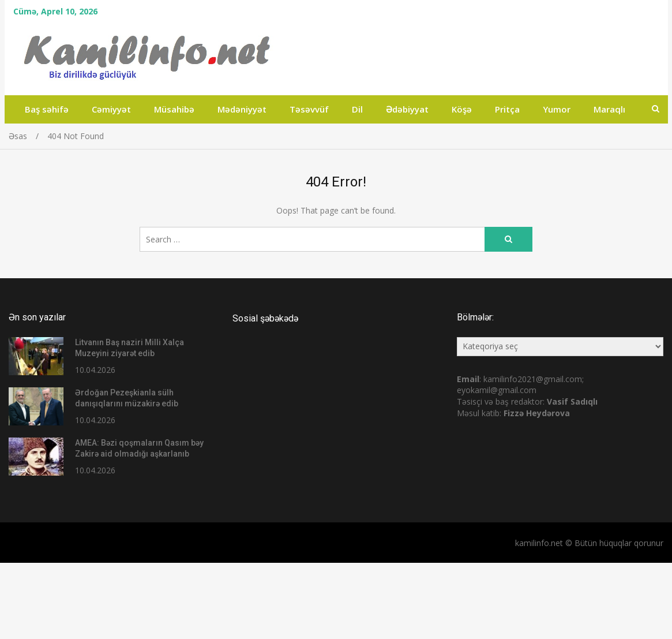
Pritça (507, 109)
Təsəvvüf (309, 109)
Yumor (557, 109)
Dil (357, 109)
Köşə (462, 109)
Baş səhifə (47, 109)
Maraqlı (609, 109)
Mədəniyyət (242, 109)
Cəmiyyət (111, 109)
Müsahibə (174, 109)
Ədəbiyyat (407, 109)
